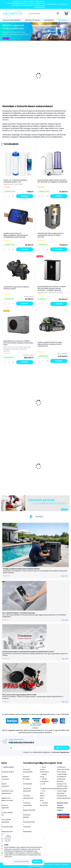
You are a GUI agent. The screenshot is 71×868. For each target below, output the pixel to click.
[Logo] (13, 14)
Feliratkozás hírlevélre (21, 742)
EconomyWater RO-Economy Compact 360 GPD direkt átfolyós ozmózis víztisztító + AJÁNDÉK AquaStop (52, 288)
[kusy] (8, 96)
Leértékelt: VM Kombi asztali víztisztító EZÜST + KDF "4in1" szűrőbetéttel (51, 472)
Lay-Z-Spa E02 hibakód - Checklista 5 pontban (19, 613)
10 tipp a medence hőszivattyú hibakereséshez (21, 569)
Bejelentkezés (53, 4)
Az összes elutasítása (21, 861)
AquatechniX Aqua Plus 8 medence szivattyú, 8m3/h (16, 288)
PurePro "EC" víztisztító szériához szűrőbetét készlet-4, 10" (15, 181)
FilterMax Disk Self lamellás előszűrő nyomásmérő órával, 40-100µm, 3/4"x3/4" (51, 235)
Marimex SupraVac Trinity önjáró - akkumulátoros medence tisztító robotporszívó (15, 408)
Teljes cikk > (64, 576)
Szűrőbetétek (49, 20)
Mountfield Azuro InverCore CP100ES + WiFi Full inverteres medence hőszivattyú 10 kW (18, 343)
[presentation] (3, 75)
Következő (63, 20)
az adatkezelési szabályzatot (41, 752)
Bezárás (37, 861)
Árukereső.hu (35, 728)
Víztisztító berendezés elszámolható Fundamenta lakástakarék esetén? (28, 652)
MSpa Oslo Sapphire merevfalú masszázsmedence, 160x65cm (48, 406)
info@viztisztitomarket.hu (49, 789)
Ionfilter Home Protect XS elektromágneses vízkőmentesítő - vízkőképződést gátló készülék (16, 235)
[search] (58, 14)
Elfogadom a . (47, 752)
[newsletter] (62, 748)
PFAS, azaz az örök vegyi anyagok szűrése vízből (19, 695)
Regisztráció (64, 4)
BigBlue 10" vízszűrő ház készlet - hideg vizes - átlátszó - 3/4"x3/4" (17, 471)
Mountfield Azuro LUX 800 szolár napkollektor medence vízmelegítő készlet (53, 81)
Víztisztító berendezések (11, 20)
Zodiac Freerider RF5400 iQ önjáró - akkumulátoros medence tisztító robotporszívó (50, 344)
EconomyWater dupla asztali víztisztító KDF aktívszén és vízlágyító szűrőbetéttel (52, 181)
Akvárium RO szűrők (32, 20)
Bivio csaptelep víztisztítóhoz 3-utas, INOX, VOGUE (18, 81)
